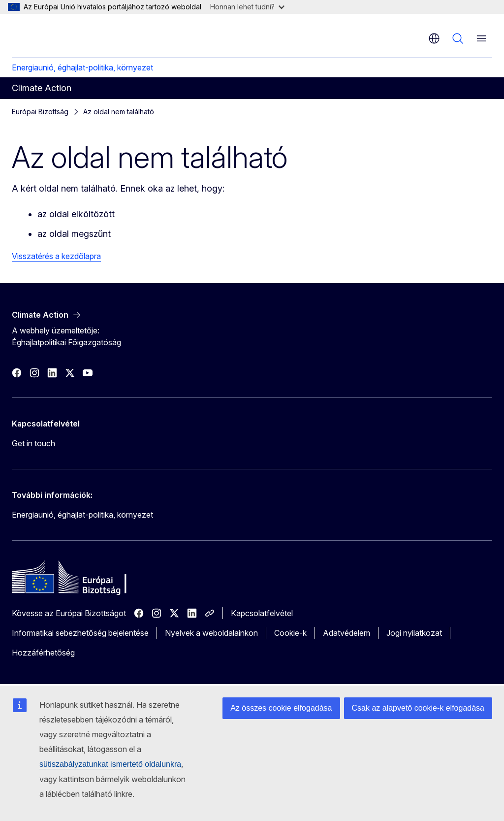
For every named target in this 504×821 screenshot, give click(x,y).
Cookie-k (290, 633)
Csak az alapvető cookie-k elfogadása (418, 708)
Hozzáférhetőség (43, 653)
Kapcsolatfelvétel (262, 613)
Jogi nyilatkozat (414, 633)
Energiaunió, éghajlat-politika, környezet (82, 67)
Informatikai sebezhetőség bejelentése (80, 633)
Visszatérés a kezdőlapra (56, 256)
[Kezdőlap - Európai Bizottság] (72, 34)
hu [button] (434, 38)
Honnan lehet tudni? (247, 7)
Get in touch (33, 443)
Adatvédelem (346, 633)
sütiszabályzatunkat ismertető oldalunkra (110, 764)
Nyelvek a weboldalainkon (211, 633)
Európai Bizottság (40, 112)
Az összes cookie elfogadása (281, 708)
